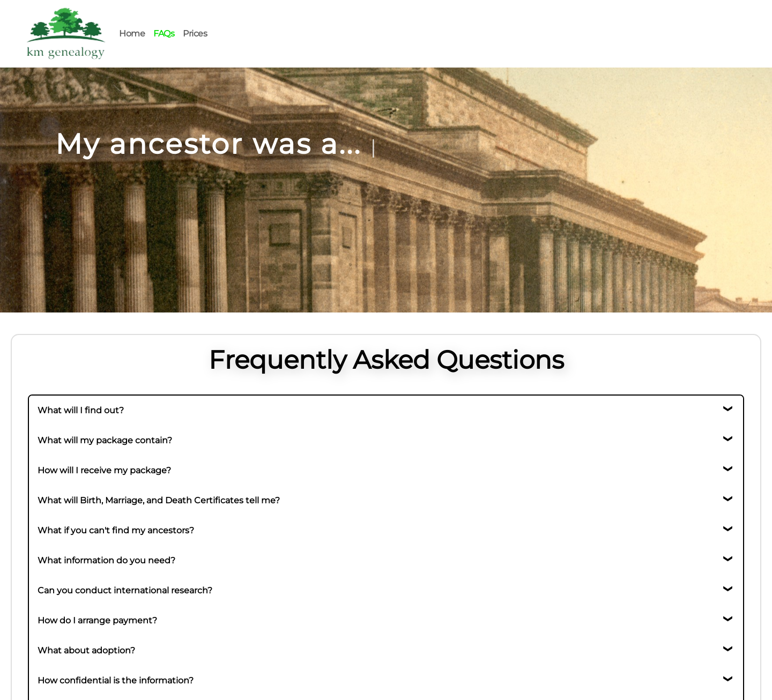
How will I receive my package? (104, 470)
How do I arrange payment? (97, 620)
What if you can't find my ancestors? (116, 530)
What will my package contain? (105, 440)
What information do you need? (106, 560)
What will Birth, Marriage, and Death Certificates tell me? (159, 500)
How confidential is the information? (116, 680)
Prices (195, 33)
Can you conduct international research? (125, 590)
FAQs (164, 33)
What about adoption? (86, 650)
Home (132, 33)
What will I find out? (81, 410)
